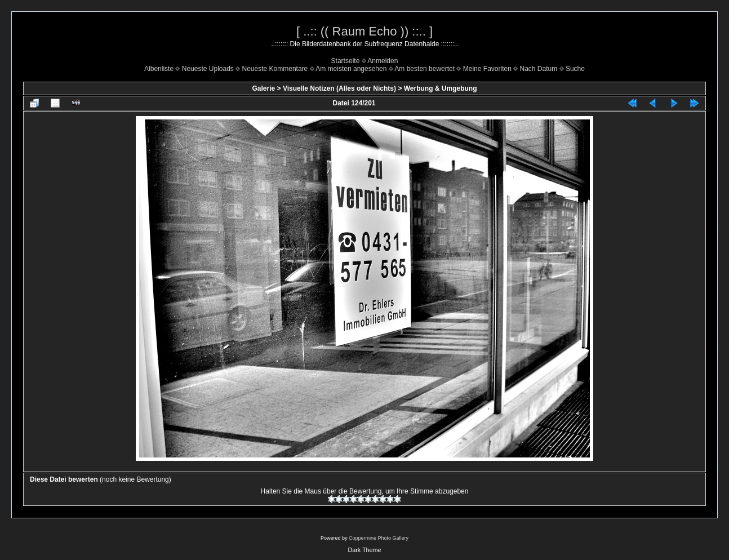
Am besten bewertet (424, 69)
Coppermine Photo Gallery (379, 538)
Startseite (346, 61)
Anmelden (383, 61)
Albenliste (159, 69)
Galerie (263, 88)
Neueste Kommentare (275, 69)
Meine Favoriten (487, 69)
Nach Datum (539, 69)
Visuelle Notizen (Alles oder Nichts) (339, 88)
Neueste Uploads (208, 69)
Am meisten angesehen (351, 69)
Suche (575, 69)
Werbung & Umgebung (441, 88)
